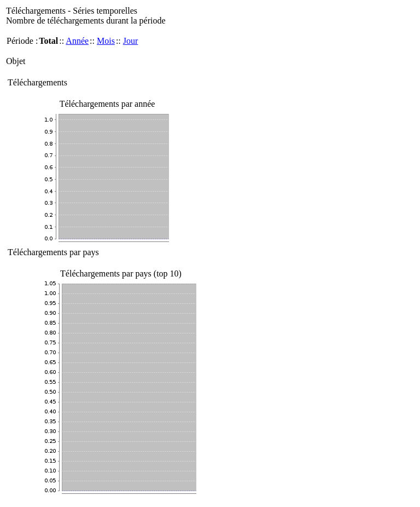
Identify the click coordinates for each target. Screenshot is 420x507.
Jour (131, 41)
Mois (106, 41)
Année (77, 41)
